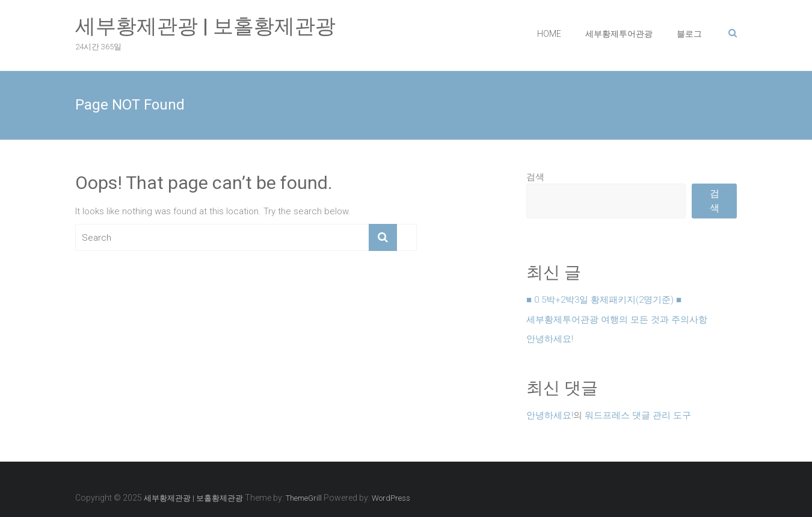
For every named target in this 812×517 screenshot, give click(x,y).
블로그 (689, 34)
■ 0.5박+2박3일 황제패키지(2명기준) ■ (604, 300)
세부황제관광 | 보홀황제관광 (205, 26)
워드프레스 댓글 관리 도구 (638, 415)
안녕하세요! (550, 339)
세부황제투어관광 (619, 34)
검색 (535, 177)
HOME (549, 34)
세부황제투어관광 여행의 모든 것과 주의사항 (617, 320)
